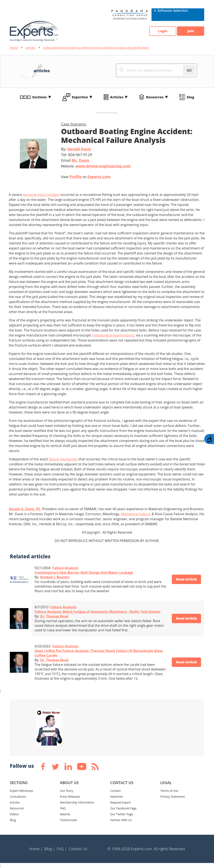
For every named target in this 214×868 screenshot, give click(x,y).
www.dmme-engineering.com (103, 166)
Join (191, 31)
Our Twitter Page (122, 814)
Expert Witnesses (22, 791)
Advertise (117, 797)
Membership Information (77, 802)
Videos (14, 814)
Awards (65, 814)
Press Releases (70, 797)
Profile (75, 177)
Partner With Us (121, 820)
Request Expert (120, 802)
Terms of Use (169, 791)
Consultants (18, 797)
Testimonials (69, 820)
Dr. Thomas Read (54, 616)
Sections (39, 97)
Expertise (80, 97)
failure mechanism (63, 459)
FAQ (63, 808)
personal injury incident (41, 195)
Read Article (186, 579)
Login (162, 31)
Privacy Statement (173, 797)
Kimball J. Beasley (55, 577)
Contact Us (78, 849)
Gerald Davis (79, 149)
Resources (155, 97)
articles (31, 48)
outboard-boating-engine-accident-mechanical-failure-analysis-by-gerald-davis (96, 48)
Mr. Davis (80, 160)
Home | (36, 849)
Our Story (67, 791)
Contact (115, 791)
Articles (117, 97)
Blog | (50, 849)
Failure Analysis (65, 568)
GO (189, 70)
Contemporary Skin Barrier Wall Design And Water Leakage (84, 573)
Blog (13, 820)
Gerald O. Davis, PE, (25, 509)
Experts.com (99, 177)
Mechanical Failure (135, 514)
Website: (96, 166)
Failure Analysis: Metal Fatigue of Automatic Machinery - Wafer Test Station (98, 612)
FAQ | (62, 849)
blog (190, 97)
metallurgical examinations (113, 335)
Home (14, 48)
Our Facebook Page (123, 808)
